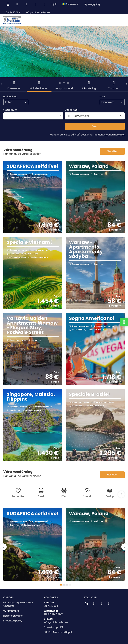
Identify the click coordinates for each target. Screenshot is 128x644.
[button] (2, 84)
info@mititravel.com (37, 13)
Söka (95, 126)
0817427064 (13, 13)
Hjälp (54, 4)
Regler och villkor (13, 616)
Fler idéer (112, 151)
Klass (102, 97)
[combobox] (13, 102)
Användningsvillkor (114, 135)
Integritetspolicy (13, 621)
